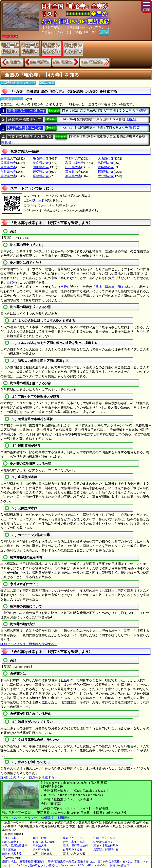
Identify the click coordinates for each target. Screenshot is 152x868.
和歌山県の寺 (75, 163)
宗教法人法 (40, 846)
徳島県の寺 (106, 167)
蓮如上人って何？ (74, 838)
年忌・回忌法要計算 (15, 846)
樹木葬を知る (41, 850)
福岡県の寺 (106, 172)
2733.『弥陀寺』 (64, 62)
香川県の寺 (8, 172)
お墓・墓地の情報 (44, 842)
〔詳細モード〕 (12, 99)
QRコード (38, 200)
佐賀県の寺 (8, 176)
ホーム (104, 32)
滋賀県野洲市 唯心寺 (25, 128)
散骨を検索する (12, 854)
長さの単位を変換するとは (114, 862)
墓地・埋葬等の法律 (75, 846)
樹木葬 (72, 702)
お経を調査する (12, 842)
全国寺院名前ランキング (18, 83)
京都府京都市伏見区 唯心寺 (30, 137)
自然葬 (11, 283)
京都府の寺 (73, 158)
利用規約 (64, 818)
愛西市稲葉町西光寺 (32, 862)
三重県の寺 (8, 158)
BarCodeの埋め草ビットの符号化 (37, 866)
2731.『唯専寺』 (40, 62)
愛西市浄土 (9, 862)
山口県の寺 (73, 167)
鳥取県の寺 (106, 163)
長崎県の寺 (41, 176)
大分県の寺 (106, 176)
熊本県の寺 (73, 176)
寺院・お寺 (40, 838)
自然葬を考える (73, 850)
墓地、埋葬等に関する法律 (114, 287)
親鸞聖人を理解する (106, 850)
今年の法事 (9, 838)
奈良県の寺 (41, 163)
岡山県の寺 (41, 167)
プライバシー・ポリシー (20, 818)
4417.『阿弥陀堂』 (93, 62)
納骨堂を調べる (103, 842)
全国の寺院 (47, 83)
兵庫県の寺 (8, 163)
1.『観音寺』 (14, 62)
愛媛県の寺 (41, 172)
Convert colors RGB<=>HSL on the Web (83, 866)
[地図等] (141, 111)
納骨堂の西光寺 (120, 866)
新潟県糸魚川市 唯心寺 (26, 111)
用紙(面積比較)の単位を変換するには (71, 862)
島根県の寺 (8, 167)
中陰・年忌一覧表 (104, 838)
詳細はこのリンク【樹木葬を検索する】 (29, 644)
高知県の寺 (73, 172)
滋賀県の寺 (41, 158)
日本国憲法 (9, 850)
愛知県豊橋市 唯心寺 (25, 120)
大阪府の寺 (106, 158)
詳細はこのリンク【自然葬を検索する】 (29, 777)
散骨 (64, 287)
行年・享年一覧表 (74, 842)
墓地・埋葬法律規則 (106, 846)
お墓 (64, 680)
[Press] (54, 110)
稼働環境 (47, 818)
